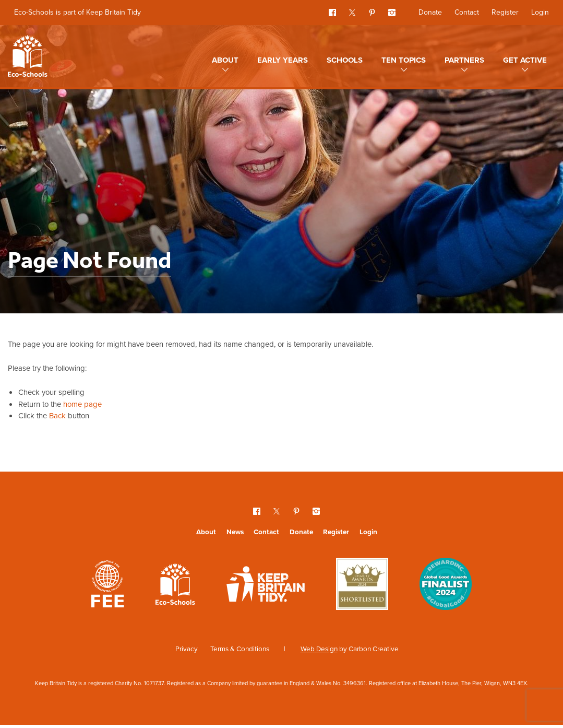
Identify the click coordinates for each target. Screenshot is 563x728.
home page (88, 406)
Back (60, 418)
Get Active (525, 60)
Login (540, 12)
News (235, 534)
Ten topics (404, 60)
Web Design (319, 651)
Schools (345, 60)
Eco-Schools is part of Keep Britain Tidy (77, 12)
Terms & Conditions (240, 651)
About (225, 60)
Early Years (283, 60)
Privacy (187, 651)
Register (505, 12)
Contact (467, 12)
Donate (430, 12)
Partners (464, 60)
